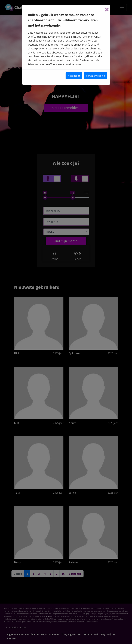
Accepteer (74, 76)
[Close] (107, 9)
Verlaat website (95, 76)
